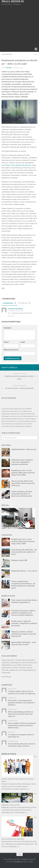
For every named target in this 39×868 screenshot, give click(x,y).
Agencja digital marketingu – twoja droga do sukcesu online (24, 643)
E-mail (23, 342)
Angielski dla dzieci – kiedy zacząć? (24, 449)
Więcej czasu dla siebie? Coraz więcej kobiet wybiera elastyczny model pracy (23, 483)
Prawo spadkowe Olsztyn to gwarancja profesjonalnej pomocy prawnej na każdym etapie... (22, 725)
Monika (9, 68)
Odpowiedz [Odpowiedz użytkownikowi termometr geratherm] (11, 316)
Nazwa (7, 342)
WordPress (18, 862)
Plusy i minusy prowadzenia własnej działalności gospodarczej (24, 601)
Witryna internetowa (11, 350)
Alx (31, 862)
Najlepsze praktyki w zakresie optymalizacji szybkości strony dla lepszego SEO (24, 634)
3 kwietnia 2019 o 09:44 (16, 311)
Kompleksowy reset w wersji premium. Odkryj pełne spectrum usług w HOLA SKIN (23, 473)
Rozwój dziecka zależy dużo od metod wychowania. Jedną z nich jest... (21, 745)
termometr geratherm (15, 309)
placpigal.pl (16, 662)
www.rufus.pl (6, 677)
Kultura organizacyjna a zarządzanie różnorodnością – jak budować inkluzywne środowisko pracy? (23, 585)
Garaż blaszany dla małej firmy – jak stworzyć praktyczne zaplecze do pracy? (24, 552)
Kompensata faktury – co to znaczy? (24, 571)
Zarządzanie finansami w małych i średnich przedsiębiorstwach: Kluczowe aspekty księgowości (23, 613)
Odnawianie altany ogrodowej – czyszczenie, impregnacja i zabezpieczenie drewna (23, 462)
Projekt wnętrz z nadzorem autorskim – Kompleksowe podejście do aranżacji (24, 623)
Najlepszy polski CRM (19, 560)
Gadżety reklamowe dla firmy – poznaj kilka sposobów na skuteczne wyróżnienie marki (22, 494)
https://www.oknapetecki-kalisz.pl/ (19, 165)
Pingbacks (24, 303)
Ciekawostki (7, 54)
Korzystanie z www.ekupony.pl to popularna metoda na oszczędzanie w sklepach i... (21, 703)
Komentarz (8, 328)
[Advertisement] (19, 26)
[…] (28, 789)
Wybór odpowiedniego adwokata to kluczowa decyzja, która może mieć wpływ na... (21, 714)
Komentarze (9, 303)
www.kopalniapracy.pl (28, 670)
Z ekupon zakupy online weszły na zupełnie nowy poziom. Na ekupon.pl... (22, 692)
